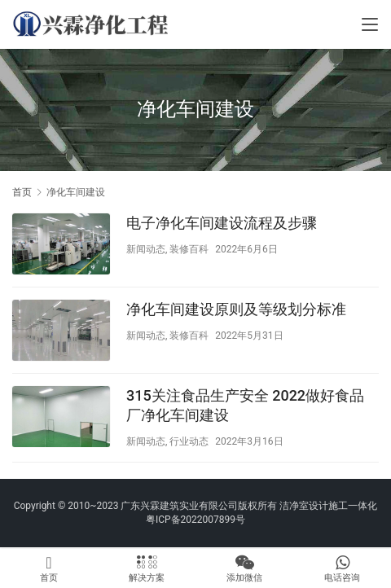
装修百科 (189, 249)
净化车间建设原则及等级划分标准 (236, 309)
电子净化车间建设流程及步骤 (222, 223)
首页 (22, 192)
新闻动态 (146, 249)
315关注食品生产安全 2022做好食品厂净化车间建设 (245, 405)
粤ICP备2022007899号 (195, 520)
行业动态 (189, 441)
